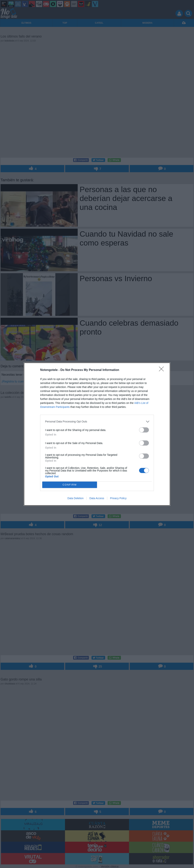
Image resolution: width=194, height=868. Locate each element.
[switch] (144, 430)
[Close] (163, 370)
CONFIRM (70, 485)
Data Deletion (75, 498)
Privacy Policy (118, 498)
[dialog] (97, 434)
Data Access (97, 498)
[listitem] (97, 422)
